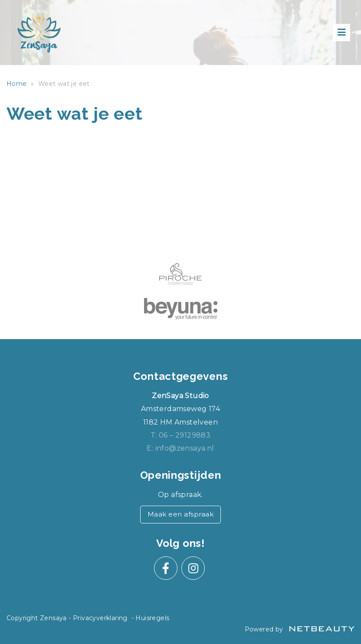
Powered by (300, 629)
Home (17, 84)
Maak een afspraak (181, 514)
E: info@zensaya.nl (180, 448)
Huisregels (152, 618)
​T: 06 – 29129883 (180, 435)
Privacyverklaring (100, 618)
